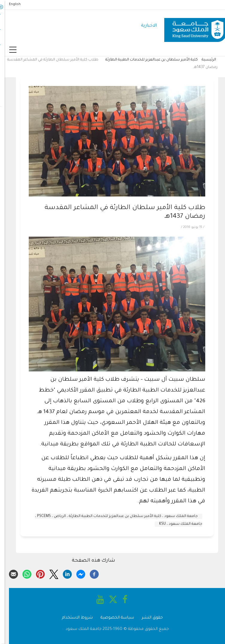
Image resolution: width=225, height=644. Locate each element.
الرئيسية (204, 60)
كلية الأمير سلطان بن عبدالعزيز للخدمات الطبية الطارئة (147, 60)
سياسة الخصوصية (113, 618)
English (10, 4)
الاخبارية (144, 26)
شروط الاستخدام (73, 618)
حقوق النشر (148, 618)
